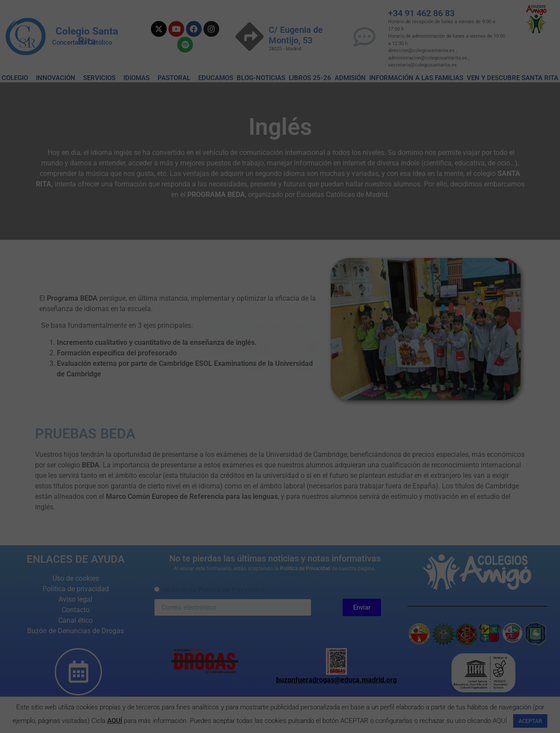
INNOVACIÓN (58, 78)
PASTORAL (176, 78)
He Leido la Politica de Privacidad (213, 590)
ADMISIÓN (350, 78)
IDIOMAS (139, 78)
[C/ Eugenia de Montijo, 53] (250, 37)
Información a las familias (416, 78)
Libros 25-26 (310, 78)
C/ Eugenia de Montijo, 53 (296, 35)
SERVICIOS (101, 78)
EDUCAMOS (216, 78)
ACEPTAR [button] (530, 721)
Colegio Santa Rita (87, 36)
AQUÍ (115, 721)
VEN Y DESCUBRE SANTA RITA (513, 78)
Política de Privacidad (305, 568)
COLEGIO (17, 78)
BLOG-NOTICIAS (261, 78)
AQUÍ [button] (500, 721)
